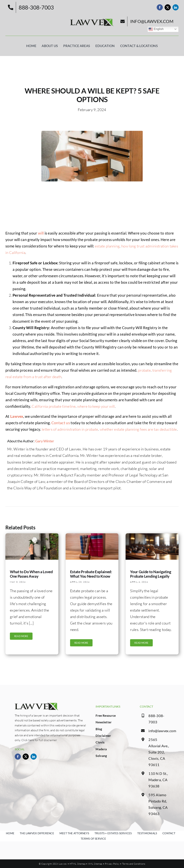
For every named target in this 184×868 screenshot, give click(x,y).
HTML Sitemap (78, 864)
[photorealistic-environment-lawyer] (152, 537)
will (41, 235)
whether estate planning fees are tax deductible (138, 432)
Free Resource (106, 716)
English (156, 29)
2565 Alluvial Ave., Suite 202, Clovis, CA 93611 (159, 752)
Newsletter (104, 722)
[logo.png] (92, 21)
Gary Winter (45, 443)
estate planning (107, 249)
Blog (99, 729)
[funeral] (32, 537)
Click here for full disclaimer (39, 740)
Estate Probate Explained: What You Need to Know (91, 576)
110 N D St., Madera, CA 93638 (158, 780)
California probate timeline (54, 409)
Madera (101, 749)
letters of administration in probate (70, 432)
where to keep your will (96, 409)
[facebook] (160, 7)
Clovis (100, 742)
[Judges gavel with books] (92, 537)
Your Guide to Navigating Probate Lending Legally (151, 576)
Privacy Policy (112, 864)
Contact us (61, 425)
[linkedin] (176, 7)
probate (144, 373)
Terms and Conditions (134, 864)
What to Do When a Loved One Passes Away (31, 576)
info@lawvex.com (162, 731)
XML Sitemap (95, 864)
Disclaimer (103, 736)
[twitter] (168, 7)
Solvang (101, 756)
